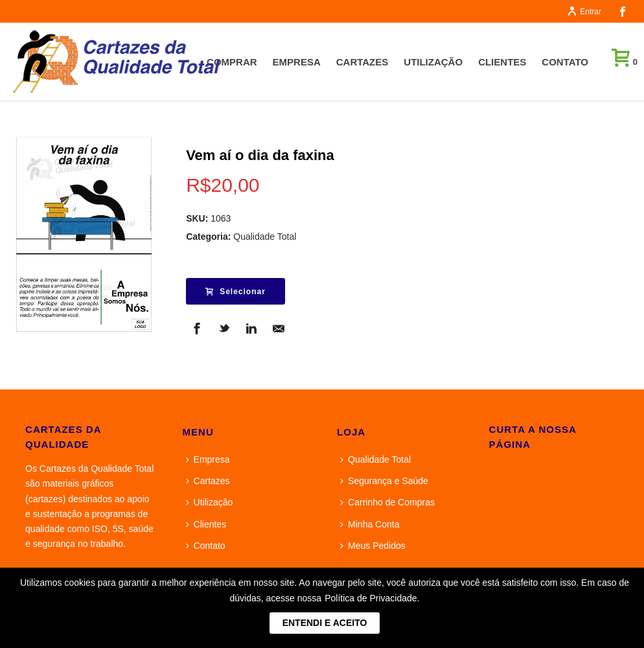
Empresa (297, 62)
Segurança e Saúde (384, 481)
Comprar (232, 62)
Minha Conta (370, 524)
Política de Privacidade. (372, 598)
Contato (565, 62)
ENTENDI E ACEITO (325, 623)
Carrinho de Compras (387, 502)
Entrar (584, 12)
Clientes (502, 62)
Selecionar (236, 292)
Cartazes (362, 62)
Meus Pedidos (373, 546)
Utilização (433, 62)
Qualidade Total (265, 237)
